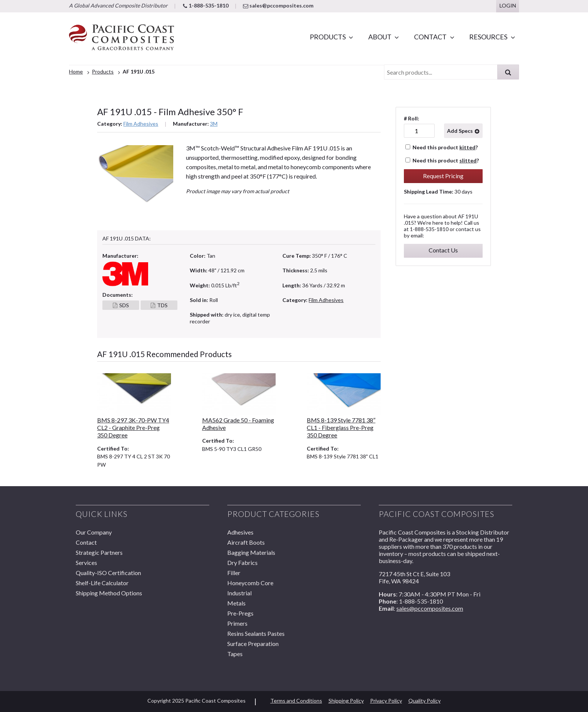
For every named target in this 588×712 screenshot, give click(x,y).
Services (86, 563)
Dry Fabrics (242, 563)
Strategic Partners (99, 552)
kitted (467, 147)
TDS (162, 305)
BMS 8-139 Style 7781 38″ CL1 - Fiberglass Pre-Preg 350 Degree (341, 428)
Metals (236, 603)
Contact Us (443, 250)
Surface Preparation (253, 644)
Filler (234, 573)
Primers (237, 623)
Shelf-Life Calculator (102, 583)
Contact (430, 37)
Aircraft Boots (246, 542)
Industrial (239, 593)
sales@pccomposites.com (278, 5)
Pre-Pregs (240, 613)
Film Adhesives (141, 124)
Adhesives (240, 532)
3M (214, 124)
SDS (124, 305)
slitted (468, 160)
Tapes (235, 654)
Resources (488, 37)
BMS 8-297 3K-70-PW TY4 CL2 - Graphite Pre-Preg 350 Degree (133, 428)
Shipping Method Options (109, 593)
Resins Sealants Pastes (256, 633)
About (380, 37)
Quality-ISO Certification (108, 573)
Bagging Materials (251, 552)
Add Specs (460, 131)
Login (508, 5)
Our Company (94, 532)
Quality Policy (424, 701)
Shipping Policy (346, 701)
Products (328, 37)
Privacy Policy (386, 701)
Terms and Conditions (296, 701)
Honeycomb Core (250, 583)
